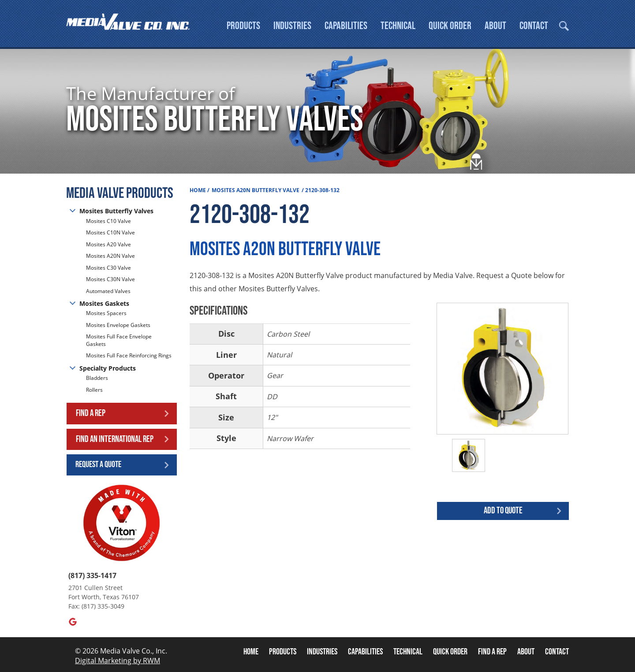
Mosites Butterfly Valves (116, 211)
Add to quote (503, 510)
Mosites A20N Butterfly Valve (256, 190)
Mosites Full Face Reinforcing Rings (129, 355)
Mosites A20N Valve (110, 256)
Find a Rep (91, 413)
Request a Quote (98, 464)
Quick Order (450, 26)
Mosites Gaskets (104, 303)
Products (243, 26)
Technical (398, 26)
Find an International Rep (115, 439)
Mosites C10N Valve (110, 232)
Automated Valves (108, 291)
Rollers (95, 390)
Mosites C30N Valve (110, 279)
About (495, 26)
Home (198, 190)
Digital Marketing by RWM (118, 661)
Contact (534, 26)
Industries (292, 26)
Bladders (97, 378)
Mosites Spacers (106, 313)
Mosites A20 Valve (108, 244)
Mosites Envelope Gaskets (118, 325)
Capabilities (346, 26)
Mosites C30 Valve (108, 268)
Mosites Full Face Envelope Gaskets (119, 340)
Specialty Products (108, 368)
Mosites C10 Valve (108, 221)
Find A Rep (492, 652)
